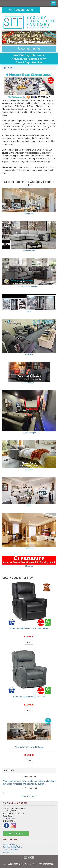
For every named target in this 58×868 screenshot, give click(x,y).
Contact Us (8, 852)
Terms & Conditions (11, 850)
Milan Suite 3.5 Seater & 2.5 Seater (29, 747)
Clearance (29, 566)
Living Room (29, 213)
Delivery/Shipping (10, 845)
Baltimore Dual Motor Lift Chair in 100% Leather (29, 628)
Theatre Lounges (29, 433)
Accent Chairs (29, 383)
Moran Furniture (29, 250)
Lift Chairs (29, 354)
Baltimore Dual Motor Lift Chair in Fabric (29, 697)
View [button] (29, 642)
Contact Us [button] (16, 834)
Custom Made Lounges (29, 286)
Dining (29, 505)
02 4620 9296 (29, 49)
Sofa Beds (29, 469)
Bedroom (29, 548)
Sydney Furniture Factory (28, 864)
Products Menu (21, 10)
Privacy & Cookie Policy (13, 847)
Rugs (29, 311)
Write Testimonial (29, 797)
